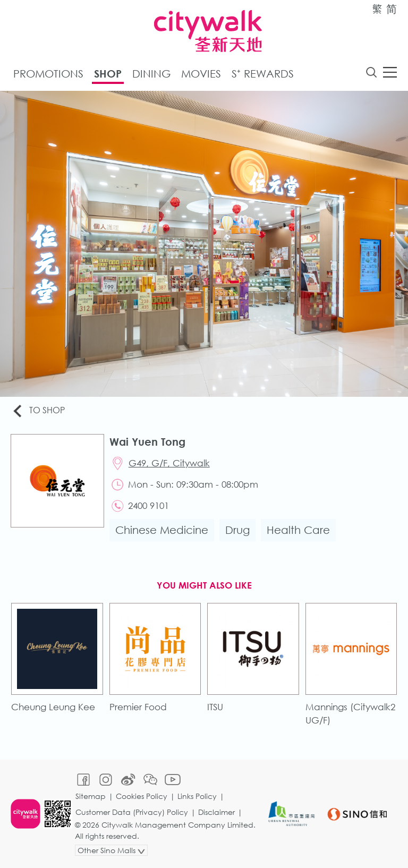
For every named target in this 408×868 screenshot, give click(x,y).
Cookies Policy (142, 796)
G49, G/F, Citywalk (169, 463)
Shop (108, 74)
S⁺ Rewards (263, 74)
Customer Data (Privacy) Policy (132, 812)
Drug (237, 530)
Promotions (48, 74)
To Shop (38, 411)
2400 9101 (148, 505)
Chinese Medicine (162, 530)
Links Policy (197, 796)
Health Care (298, 530)
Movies (201, 74)
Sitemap (91, 796)
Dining (151, 74)
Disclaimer (216, 812)
